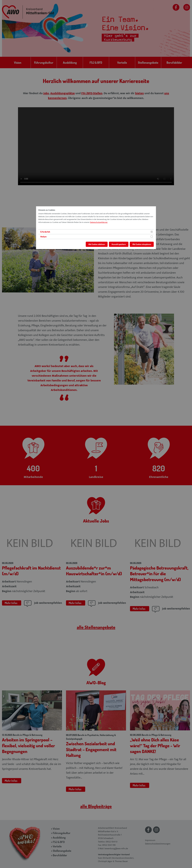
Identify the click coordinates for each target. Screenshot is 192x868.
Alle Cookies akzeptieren (142, 244)
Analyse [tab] (43, 237)
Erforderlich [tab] (45, 232)
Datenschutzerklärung (99, 222)
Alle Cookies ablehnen (97, 244)
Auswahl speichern (119, 244)
